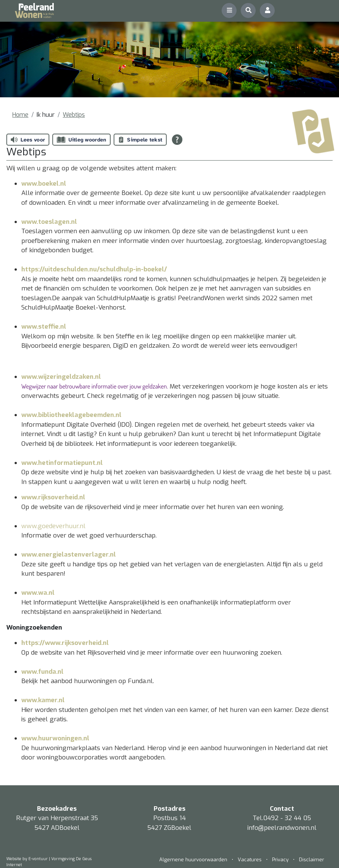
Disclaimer (312, 860)
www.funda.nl (42, 672)
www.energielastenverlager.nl (69, 555)
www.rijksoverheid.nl (53, 497)
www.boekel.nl (44, 184)
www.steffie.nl (44, 327)
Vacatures (250, 860)
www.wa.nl (38, 593)
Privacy (280, 860)
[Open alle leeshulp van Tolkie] (177, 140)
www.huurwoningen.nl (55, 738)
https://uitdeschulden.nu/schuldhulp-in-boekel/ (94, 269)
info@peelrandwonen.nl (282, 828)
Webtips (74, 115)
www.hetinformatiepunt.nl (62, 463)
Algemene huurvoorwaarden (194, 860)
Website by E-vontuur (27, 859)
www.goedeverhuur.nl (53, 526)
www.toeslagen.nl (49, 222)
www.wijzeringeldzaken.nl (61, 377)
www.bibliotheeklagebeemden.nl (71, 415)
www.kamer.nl (43, 700)
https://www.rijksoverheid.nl (65, 643)
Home (20, 115)
